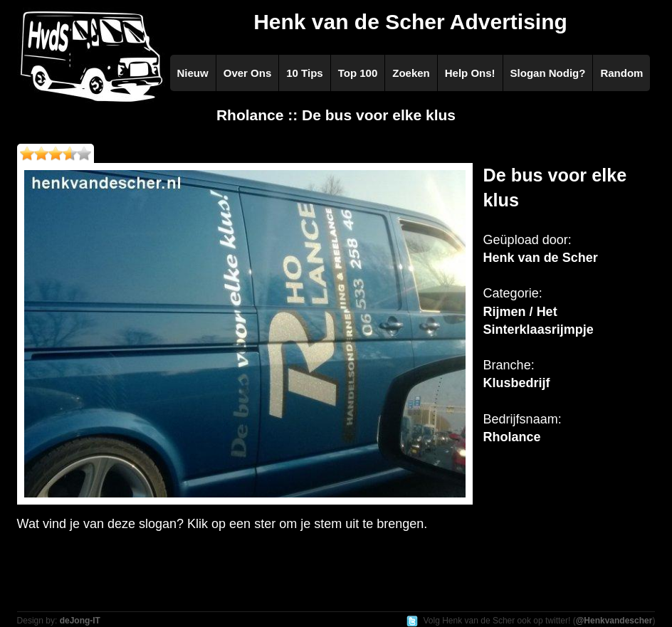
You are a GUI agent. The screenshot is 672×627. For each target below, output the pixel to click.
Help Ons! (470, 73)
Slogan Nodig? (548, 73)
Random (621, 73)
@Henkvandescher (614, 621)
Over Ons (248, 73)
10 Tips (304, 73)
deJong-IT (80, 621)
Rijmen (505, 312)
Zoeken (411, 73)
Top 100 (358, 73)
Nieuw (193, 73)
